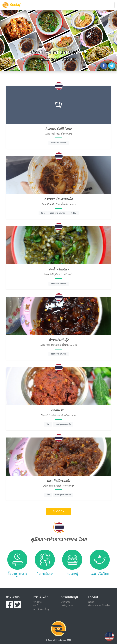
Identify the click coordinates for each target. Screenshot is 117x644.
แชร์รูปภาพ (67, 606)
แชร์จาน (65, 602)
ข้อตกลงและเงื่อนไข (99, 606)
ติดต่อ (91, 602)
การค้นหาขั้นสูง (42, 609)
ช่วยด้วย (38, 602)
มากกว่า (58, 512)
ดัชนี (36, 606)
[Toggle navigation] (110, 5)
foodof (11, 5)
